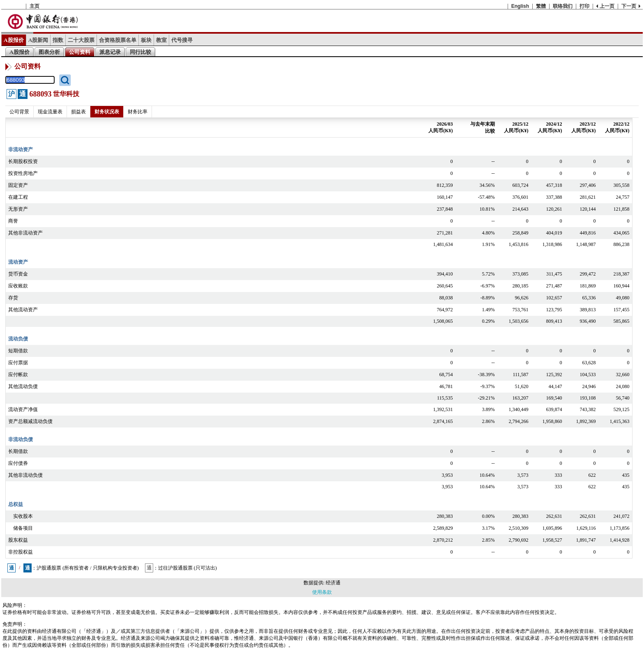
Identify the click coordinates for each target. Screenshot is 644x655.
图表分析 (49, 52)
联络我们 (563, 6)
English (520, 6)
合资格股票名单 (118, 40)
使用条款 (322, 592)
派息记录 (110, 52)
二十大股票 (81, 40)
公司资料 (80, 52)
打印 (584, 6)
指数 (58, 40)
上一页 (607, 6)
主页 (34, 6)
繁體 (541, 6)
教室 (161, 40)
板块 (146, 40)
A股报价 (14, 40)
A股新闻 (38, 40)
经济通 (333, 583)
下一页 (629, 6)
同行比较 (140, 52)
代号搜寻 (182, 40)
